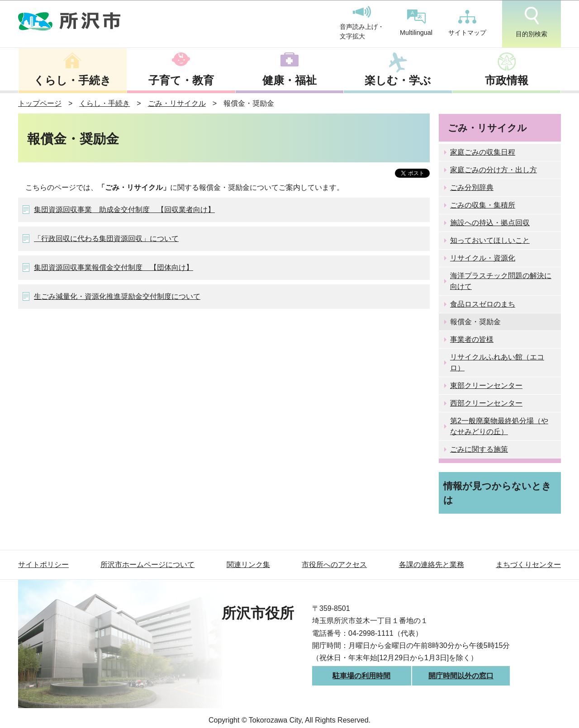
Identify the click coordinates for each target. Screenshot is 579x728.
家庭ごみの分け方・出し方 (494, 170)
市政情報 (507, 80)
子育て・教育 (181, 80)
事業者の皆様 (472, 339)
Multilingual (416, 23)
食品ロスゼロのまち (483, 304)
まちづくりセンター (528, 565)
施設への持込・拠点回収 (490, 223)
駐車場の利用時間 (361, 676)
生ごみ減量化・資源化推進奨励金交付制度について (117, 296)
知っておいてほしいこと (490, 240)
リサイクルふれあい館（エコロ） (497, 362)
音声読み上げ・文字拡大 (362, 23)
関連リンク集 (248, 565)
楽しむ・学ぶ (398, 80)
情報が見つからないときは (497, 493)
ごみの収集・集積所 (483, 205)
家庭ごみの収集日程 (483, 152)
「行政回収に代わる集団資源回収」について (106, 239)
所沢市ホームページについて (147, 565)
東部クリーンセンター (486, 385)
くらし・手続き (72, 80)
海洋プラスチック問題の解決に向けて (501, 281)
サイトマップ (467, 23)
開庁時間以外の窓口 (461, 676)
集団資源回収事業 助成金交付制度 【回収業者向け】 (124, 210)
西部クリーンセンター (486, 403)
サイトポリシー (43, 565)
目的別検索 (532, 22)
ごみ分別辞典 (472, 187)
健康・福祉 (289, 80)
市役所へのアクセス (334, 565)
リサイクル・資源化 (483, 258)
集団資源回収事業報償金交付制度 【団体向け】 (114, 267)
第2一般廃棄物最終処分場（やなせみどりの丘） (499, 426)
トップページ (40, 103)
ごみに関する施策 (479, 449)
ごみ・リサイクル (177, 103)
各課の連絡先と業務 (432, 565)
